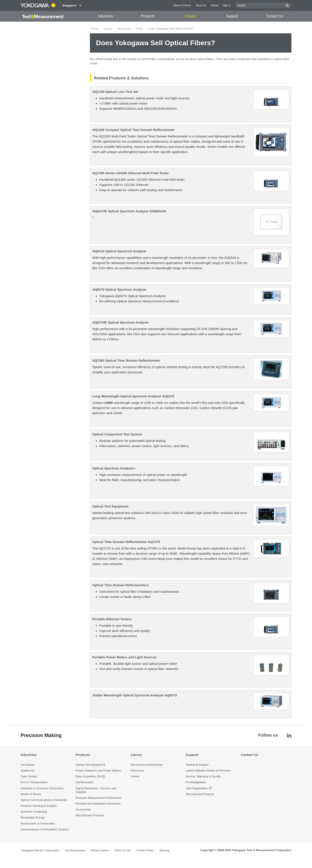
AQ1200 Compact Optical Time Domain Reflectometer (134, 130)
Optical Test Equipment (110, 506)
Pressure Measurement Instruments (98, 798)
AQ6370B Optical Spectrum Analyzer (121, 322)
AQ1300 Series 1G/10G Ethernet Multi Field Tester (131, 173)
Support (232, 16)
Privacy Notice (100, 850)
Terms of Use (123, 850)
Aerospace (27, 765)
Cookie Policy (145, 850)
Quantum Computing (34, 812)
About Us (201, 5)
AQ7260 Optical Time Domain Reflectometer (126, 360)
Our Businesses (75, 850)
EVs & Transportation (34, 782)
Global (214, 5)
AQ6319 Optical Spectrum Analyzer (119, 251)
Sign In (227, 5)
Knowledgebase (196, 782)
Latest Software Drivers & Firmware (208, 771)
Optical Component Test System (117, 434)
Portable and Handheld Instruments (98, 804)
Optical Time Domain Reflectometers (121, 585)
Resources (124, 29)
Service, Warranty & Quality (203, 776)
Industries (105, 16)
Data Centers (29, 776)
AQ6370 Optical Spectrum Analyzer (119, 289)
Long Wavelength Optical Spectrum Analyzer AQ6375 (133, 396)
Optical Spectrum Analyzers (114, 468)
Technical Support (197, 765)
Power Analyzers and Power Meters (98, 771)
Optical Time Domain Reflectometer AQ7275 (126, 542)
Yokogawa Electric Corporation (40, 850)
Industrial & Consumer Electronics (42, 788)
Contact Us (275, 16)
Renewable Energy (33, 817)
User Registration (197, 788)
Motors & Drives (31, 794)
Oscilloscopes (84, 782)
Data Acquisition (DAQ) (90, 776)
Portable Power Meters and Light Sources (124, 657)
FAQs (140, 29)
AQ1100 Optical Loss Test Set (115, 92)
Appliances (28, 771)
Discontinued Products (90, 815)
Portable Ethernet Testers (112, 619)
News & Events (182, 5)
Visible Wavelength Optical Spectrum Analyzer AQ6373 (135, 695)
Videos (135, 776)
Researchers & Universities (38, 824)
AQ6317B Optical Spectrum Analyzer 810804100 (129, 211)
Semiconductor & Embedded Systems (45, 829)
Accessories (83, 809)
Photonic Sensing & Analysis (39, 806)
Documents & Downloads (147, 765)
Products (148, 16)
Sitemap (164, 850)
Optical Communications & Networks (44, 800)
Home (95, 29)
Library (190, 16)
